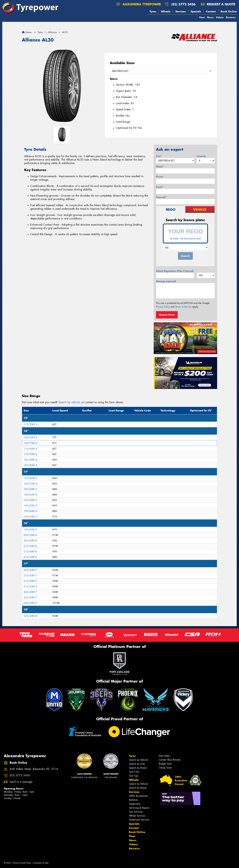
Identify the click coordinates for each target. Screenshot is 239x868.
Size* (159, 156)
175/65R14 (30, 449)
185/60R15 (30, 489)
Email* (160, 187)
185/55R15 (30, 484)
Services (181, 11)
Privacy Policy (163, 307)
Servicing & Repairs (139, 808)
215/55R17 (30, 587)
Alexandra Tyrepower (139, 4)
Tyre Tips (134, 776)
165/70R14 (30, 443)
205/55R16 (30, 535)
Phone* (160, 177)
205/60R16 (30, 541)
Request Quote (167, 315)
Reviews (231, 17)
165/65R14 (30, 437)
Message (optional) (166, 281)
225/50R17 (30, 598)
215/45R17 (30, 576)
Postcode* (161, 197)
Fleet (202, 17)
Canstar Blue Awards (170, 760)
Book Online (229, 11)
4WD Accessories (138, 796)
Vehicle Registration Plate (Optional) (175, 271)
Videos (220, 17)
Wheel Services (137, 816)
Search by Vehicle (138, 760)
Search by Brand (138, 768)
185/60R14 (30, 460)
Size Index (164, 756)
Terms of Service (183, 307)
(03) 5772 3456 (183, 4)
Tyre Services (136, 812)
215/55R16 (30, 546)
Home (27, 32)
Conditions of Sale (41, 863)
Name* (160, 167)
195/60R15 (30, 511)
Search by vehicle (69, 402)
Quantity (201, 156)
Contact (211, 11)
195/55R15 (30, 506)
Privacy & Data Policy (22, 863)
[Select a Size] (161, 71)
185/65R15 (30, 495)
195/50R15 (30, 500)
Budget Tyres (165, 764)
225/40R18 (30, 616)
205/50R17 (30, 570)
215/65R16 (30, 557)
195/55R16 (30, 530)
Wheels (166, 11)
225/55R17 (30, 603)
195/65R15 (30, 517)
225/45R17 (30, 592)
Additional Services (139, 820)
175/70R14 (30, 454)
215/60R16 (30, 552)
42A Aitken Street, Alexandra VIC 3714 (34, 769)
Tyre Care (134, 772)
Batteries (133, 800)
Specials (196, 11)
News (210, 17)
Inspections (135, 804)
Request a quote (218, 4)
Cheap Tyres (165, 768)
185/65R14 (30, 465)
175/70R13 (30, 424)
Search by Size (137, 764)
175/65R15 (30, 478)
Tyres (153, 11)
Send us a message (21, 782)
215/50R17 (30, 581)
